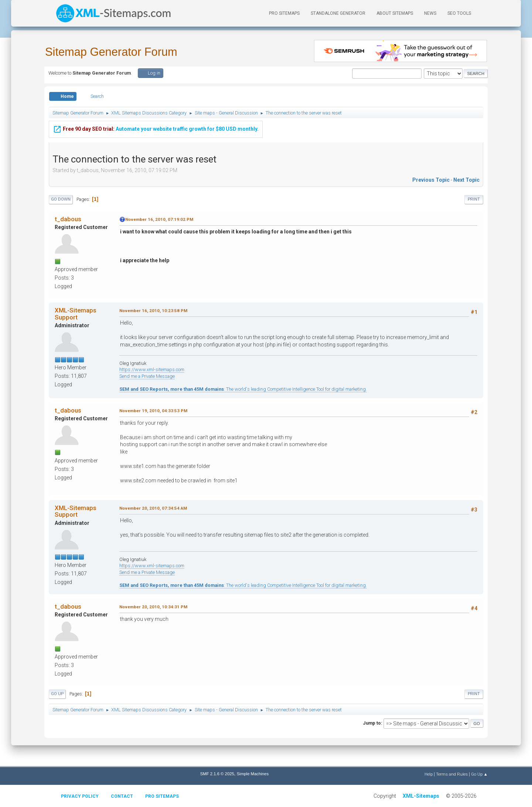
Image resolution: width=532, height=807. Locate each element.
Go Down (61, 199)
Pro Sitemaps (162, 796)
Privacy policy (80, 796)
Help (429, 774)
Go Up (57, 694)
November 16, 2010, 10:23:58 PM (153, 311)
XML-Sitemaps (421, 796)
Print (474, 199)
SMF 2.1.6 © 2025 (217, 774)
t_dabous (68, 219)
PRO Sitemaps (284, 13)
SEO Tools (459, 13)
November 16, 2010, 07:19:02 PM (159, 219)
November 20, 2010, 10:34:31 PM (153, 607)
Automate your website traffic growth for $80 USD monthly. (156, 128)
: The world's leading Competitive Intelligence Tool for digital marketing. (243, 389)
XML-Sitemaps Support (76, 314)
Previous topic (431, 180)
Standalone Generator (338, 13)
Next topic (466, 180)
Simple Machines (253, 774)
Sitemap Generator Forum (111, 52)
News (430, 13)
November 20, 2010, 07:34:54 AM (153, 508)
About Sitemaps (395, 13)
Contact (122, 796)
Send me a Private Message (147, 376)
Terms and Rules (452, 774)
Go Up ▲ (479, 774)
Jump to (372, 723)
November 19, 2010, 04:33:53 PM (153, 411)
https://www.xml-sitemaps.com (152, 370)
